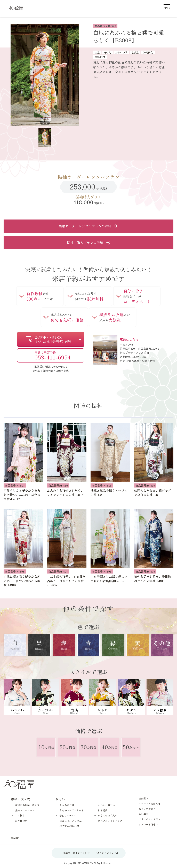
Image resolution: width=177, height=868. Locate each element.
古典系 (135, 52)
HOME (15, 838)
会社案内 (144, 814)
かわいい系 (121, 52)
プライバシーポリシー (151, 819)
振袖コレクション (25, 810)
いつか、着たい (106, 805)
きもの (60, 799)
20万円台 (148, 52)
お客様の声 (21, 821)
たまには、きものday (71, 821)
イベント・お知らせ (150, 804)
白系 (97, 52)
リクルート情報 (147, 824)
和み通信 (103, 810)
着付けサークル (68, 815)
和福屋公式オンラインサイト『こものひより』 (88, 853)
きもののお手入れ (108, 815)
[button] (76, 75)
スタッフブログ (147, 809)
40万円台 (100, 57)
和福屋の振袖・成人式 (27, 805)
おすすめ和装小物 (69, 826)
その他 (107, 52)
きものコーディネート (72, 810)
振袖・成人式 (21, 799)
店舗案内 (144, 798)
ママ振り (20, 815)
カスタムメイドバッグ (110, 821)
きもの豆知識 (67, 805)
